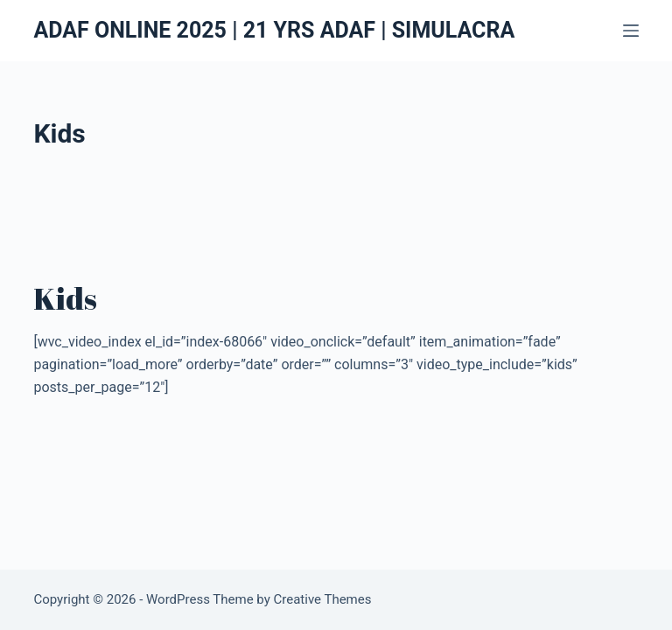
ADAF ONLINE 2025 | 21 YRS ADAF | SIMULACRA (274, 30)
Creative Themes (323, 599)
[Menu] (631, 31)
